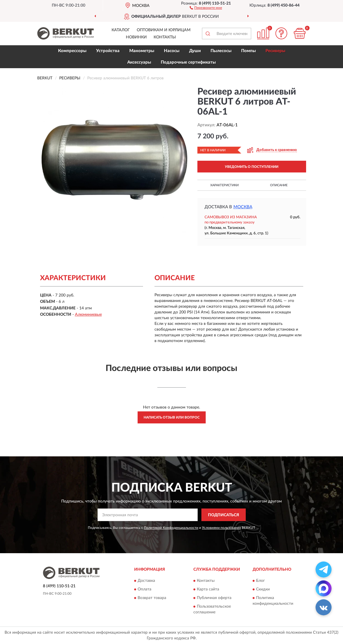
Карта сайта (208, 589)
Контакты (165, 37)
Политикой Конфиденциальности (171, 528)
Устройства (108, 51)
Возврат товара (152, 598)
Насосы (172, 51)
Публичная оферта (214, 598)
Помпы (248, 51)
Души (195, 51)
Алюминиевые (88, 315)
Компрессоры (72, 51)
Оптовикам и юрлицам (164, 30)
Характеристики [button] (224, 185)
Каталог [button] (121, 30)
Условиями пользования (221, 528)
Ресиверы (275, 51)
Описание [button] (279, 185)
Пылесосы (221, 51)
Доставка (146, 581)
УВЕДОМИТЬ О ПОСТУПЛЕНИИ (252, 167)
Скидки (263, 589)
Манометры (142, 51)
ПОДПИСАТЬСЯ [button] (224, 515)
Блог (260, 581)
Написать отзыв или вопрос (172, 417)
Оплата (144, 589)
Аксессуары (139, 62)
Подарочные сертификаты (188, 62)
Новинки (136, 37)
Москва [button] (243, 207)
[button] (206, 7)
